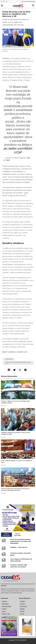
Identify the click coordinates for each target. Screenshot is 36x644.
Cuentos (22, 604)
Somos (22, 614)
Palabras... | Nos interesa (19, 547)
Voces (4, 611)
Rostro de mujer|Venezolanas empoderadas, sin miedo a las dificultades (21, 541)
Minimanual (23, 606)
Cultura (4, 609)
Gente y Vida (6, 614)
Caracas (5, 601)
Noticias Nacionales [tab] (18, 535)
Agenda (22, 609)
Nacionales (5, 604)
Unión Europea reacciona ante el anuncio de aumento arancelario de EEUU (15, 489)
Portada (22, 601)
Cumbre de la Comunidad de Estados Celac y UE (18, 363)
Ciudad (22, 611)
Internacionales (7, 606)
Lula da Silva (9, 359)
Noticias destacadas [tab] (6, 535)
